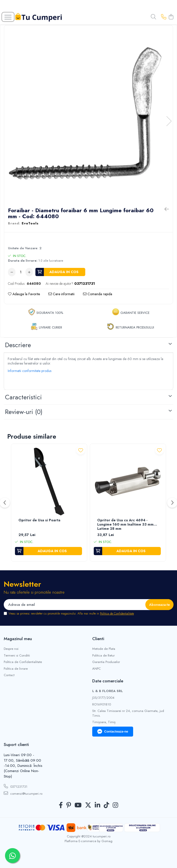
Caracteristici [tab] (23, 397)
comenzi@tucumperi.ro (23, 793)
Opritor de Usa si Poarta (39, 520)
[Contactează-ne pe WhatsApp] (12, 856)
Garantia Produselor (106, 662)
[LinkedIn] (97, 805)
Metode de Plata (104, 649)
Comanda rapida (98, 294)
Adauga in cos (64, 272)
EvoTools (30, 223)
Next (169, 121)
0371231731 (16, 786)
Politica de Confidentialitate (117, 614)
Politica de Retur (103, 656)
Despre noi (11, 649)
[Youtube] (78, 805)
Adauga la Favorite (24, 294)
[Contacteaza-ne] (164, 17)
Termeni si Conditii (17, 656)
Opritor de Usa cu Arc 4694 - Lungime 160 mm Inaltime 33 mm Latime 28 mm (125, 525)
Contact (9, 675)
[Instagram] (115, 805)
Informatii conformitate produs (30, 371)
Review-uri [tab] (24, 412)
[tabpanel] (88, 116)
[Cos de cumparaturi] (171, 17)
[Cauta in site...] (153, 17)
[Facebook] (61, 805)
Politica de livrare (16, 669)
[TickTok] (106, 805)
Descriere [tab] (18, 345)
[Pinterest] (69, 805)
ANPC (96, 669)
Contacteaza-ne (113, 732)
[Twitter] (88, 805)
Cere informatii (61, 294)
